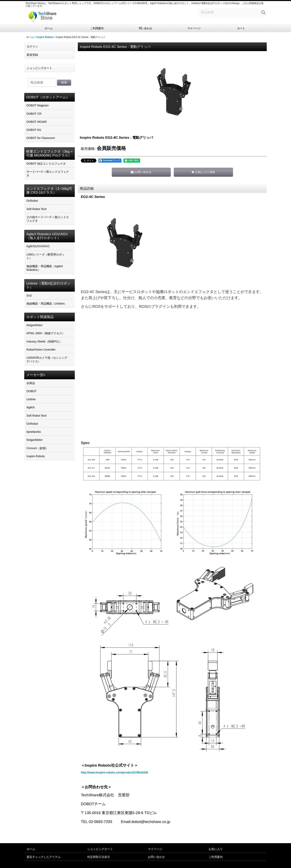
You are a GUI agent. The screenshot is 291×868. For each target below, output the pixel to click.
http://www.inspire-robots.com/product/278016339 (114, 772)
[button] (203, 172)
